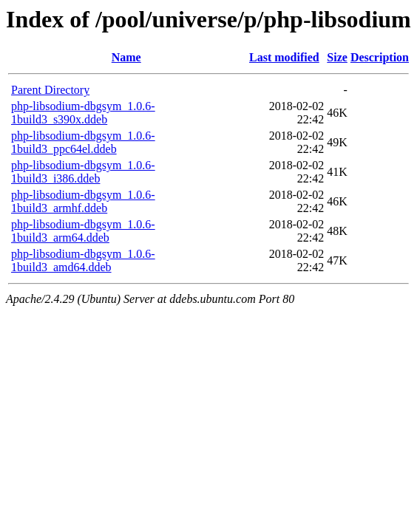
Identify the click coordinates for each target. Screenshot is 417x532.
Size (337, 57)
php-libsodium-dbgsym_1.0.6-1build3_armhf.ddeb (83, 201)
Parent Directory (50, 90)
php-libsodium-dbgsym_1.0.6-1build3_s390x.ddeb (83, 113)
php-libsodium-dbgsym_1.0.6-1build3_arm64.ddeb (83, 231)
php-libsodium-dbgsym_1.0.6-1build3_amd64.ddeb (83, 260)
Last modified (284, 57)
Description (380, 57)
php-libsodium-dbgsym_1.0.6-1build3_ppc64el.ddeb (83, 142)
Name (126, 57)
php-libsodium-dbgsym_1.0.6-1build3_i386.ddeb (83, 172)
